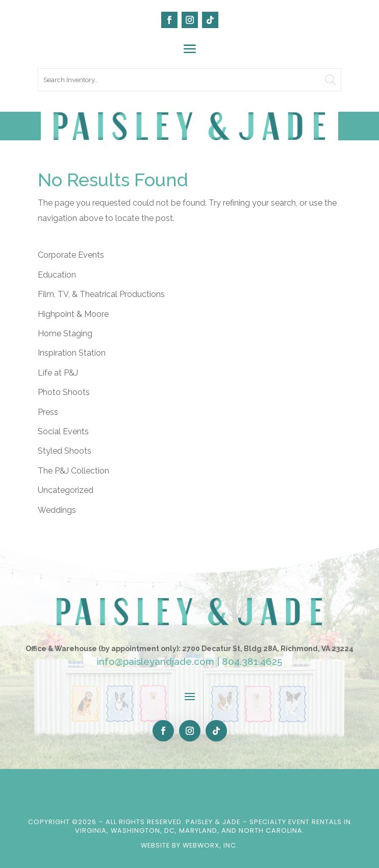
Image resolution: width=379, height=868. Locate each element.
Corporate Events (71, 255)
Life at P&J (58, 373)
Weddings (57, 510)
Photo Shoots (64, 392)
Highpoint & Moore (73, 314)
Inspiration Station (72, 353)
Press (48, 412)
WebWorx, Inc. (210, 845)
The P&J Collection (73, 471)
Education (57, 275)
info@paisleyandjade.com (156, 661)
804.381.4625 (252, 661)
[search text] (189, 80)
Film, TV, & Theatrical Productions (101, 294)
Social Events (63, 431)
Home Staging (65, 333)
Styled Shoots (65, 451)
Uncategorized (66, 490)
